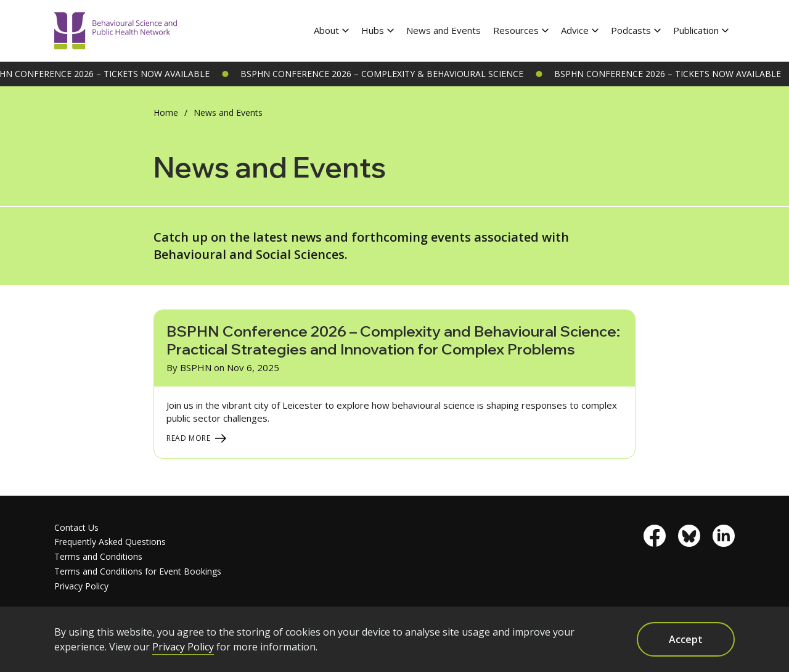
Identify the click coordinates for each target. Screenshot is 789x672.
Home (166, 113)
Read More (189, 438)
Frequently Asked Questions (110, 542)
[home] (116, 31)
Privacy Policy (81, 586)
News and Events (444, 30)
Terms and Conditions (98, 556)
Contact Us (76, 527)
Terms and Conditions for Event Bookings (138, 571)
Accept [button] (686, 639)
